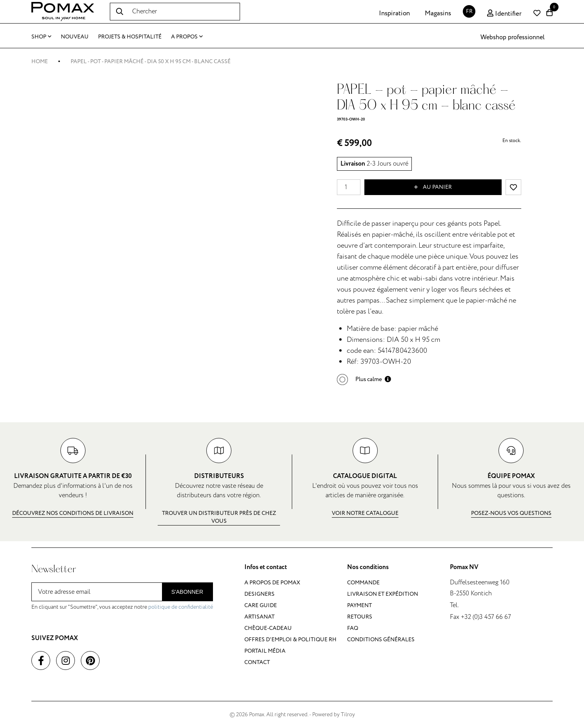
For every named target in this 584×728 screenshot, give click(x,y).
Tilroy (348, 714)
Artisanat (259, 617)
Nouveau (75, 37)
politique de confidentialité (181, 607)
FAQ (353, 628)
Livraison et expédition (383, 594)
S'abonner (187, 592)
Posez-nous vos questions (511, 513)
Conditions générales (381, 640)
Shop (41, 37)
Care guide (261, 605)
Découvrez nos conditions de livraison (73, 513)
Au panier (433, 187)
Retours (360, 617)
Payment (359, 605)
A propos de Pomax (272, 583)
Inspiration (394, 13)
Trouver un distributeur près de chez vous (219, 517)
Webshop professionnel (513, 37)
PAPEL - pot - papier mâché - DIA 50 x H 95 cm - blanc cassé (151, 61)
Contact (257, 662)
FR (469, 11)
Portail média (265, 651)
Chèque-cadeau (268, 628)
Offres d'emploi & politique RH (290, 640)
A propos (187, 37)
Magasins (438, 13)
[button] (364, 379)
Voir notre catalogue (365, 513)
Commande (363, 583)
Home (40, 61)
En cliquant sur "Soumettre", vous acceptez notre (122, 607)
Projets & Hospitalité (130, 37)
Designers (259, 594)
